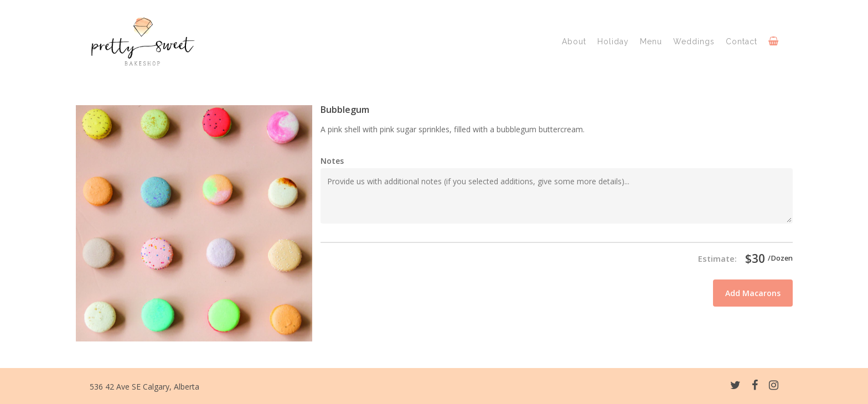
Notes (332, 161)
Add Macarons (753, 293)
